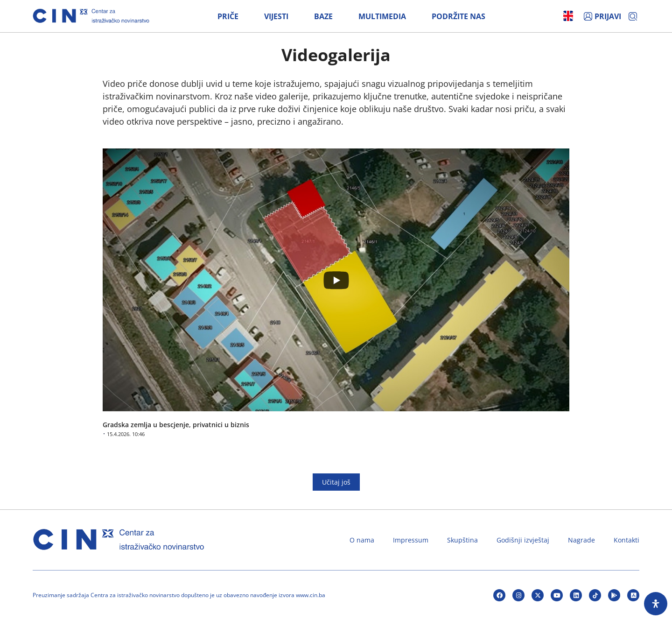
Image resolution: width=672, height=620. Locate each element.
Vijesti (276, 16)
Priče (228, 16)
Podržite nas (458, 16)
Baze (323, 16)
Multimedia (382, 16)
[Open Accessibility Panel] (656, 604)
